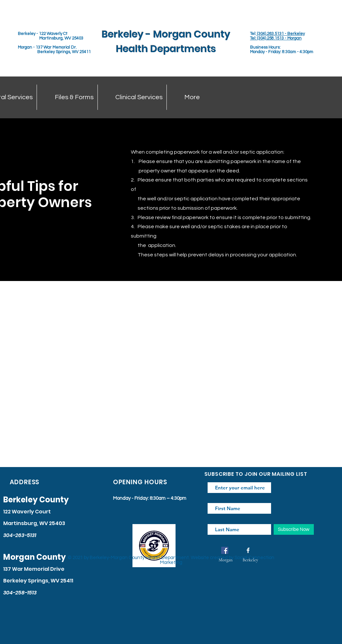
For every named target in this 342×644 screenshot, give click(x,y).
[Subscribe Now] (294, 529)
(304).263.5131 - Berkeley (280, 34)
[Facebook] (225, 550)
